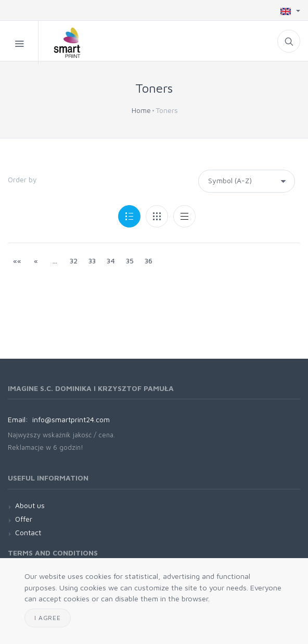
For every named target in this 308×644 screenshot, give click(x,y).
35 (130, 261)
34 (111, 261)
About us (30, 505)
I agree (48, 618)
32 (74, 261)
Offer (24, 519)
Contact (28, 532)
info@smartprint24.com (71, 419)
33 (92, 261)
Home (141, 110)
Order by (22, 179)
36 (149, 261)
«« (17, 261)
